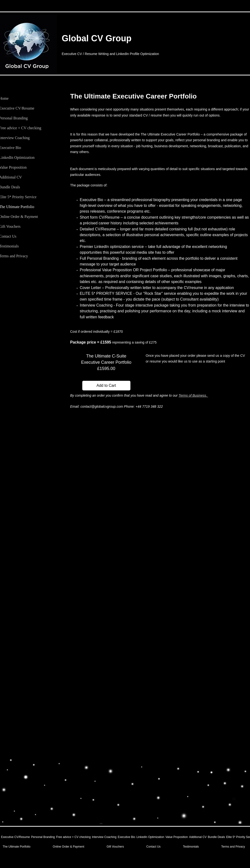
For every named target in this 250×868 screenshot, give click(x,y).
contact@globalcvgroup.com (102, 406)
